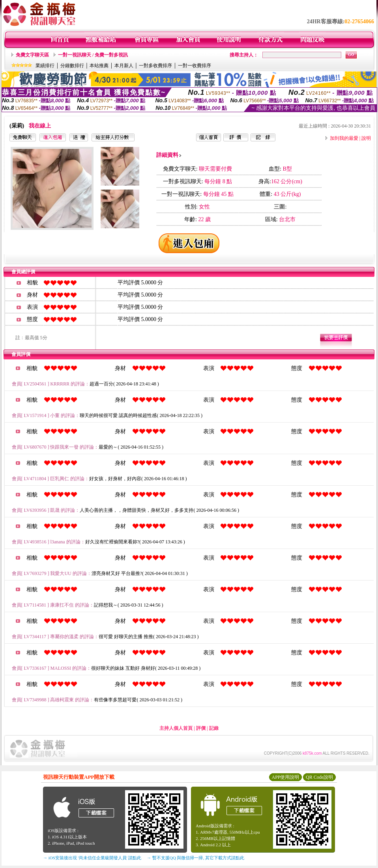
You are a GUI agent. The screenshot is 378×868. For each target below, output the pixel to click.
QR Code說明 (319, 777)
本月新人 (124, 66)
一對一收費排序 (195, 66)
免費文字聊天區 (32, 55)
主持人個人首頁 (176, 728)
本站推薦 (99, 66)
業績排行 (45, 66)
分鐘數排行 (72, 66)
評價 (201, 728)
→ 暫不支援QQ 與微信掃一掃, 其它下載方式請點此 (196, 858)
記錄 (214, 728)
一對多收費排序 (155, 66)
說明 (366, 138)
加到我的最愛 (344, 138)
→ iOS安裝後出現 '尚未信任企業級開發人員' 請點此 (92, 858)
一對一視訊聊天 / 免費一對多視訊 (93, 55)
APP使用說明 (285, 777)
